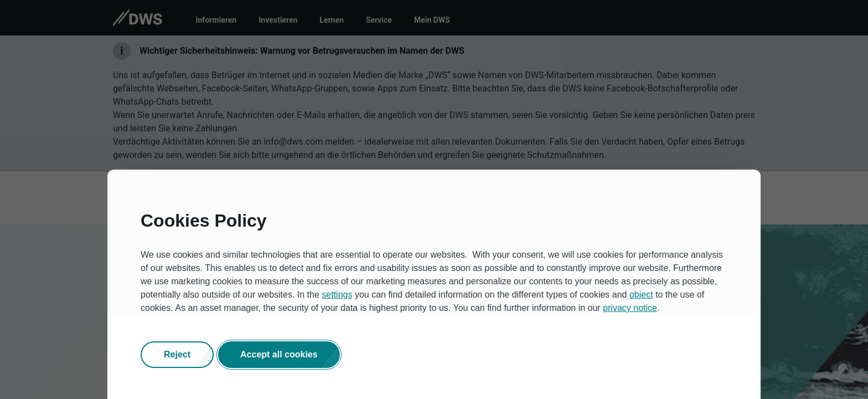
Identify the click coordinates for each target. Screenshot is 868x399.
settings (337, 295)
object (641, 295)
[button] (177, 355)
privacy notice (630, 308)
